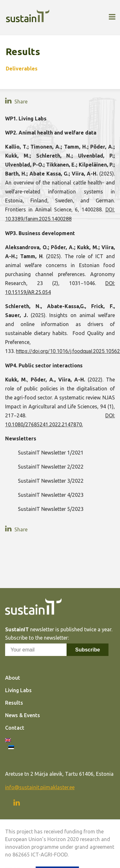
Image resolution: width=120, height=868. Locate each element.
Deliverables (22, 69)
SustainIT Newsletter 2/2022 (51, 467)
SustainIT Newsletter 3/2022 (51, 481)
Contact (15, 728)
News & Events (23, 715)
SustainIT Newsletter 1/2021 (51, 453)
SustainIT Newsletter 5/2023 (51, 509)
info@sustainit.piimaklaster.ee (40, 787)
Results (14, 703)
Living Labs (18, 690)
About (13, 678)
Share (20, 102)
